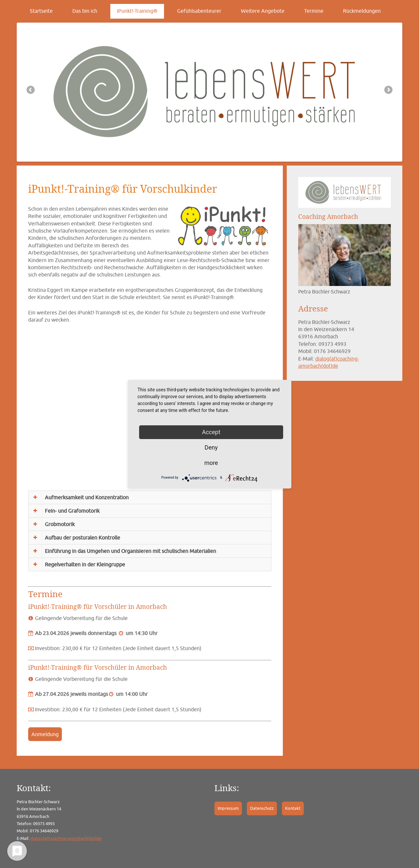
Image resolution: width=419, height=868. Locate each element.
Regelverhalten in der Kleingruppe (85, 564)
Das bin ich (85, 11)
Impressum (228, 808)
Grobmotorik (60, 524)
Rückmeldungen (362, 11)
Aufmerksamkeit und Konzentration (87, 497)
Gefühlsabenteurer (199, 11)
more (211, 463)
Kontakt (293, 808)
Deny (211, 447)
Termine (314, 11)
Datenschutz (262, 808)
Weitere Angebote (263, 11)
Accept (211, 432)
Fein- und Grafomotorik (72, 511)
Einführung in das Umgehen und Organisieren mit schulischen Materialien (130, 551)
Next (388, 90)
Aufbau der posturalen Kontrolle (82, 538)
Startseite (41, 11)
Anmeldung (45, 734)
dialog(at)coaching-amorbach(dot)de (66, 838)
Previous (31, 90)
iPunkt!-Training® (137, 11)
